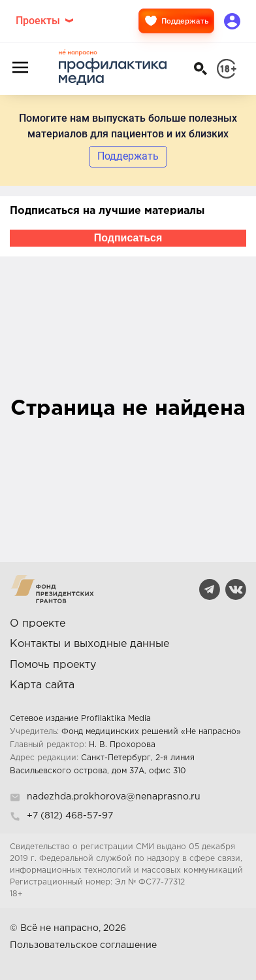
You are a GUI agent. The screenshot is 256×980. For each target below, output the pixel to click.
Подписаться (128, 238)
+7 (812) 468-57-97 (70, 816)
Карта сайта (42, 685)
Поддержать (176, 21)
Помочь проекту (53, 665)
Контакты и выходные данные (89, 644)
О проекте (38, 624)
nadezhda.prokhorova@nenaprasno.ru (114, 797)
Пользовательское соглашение (83, 945)
